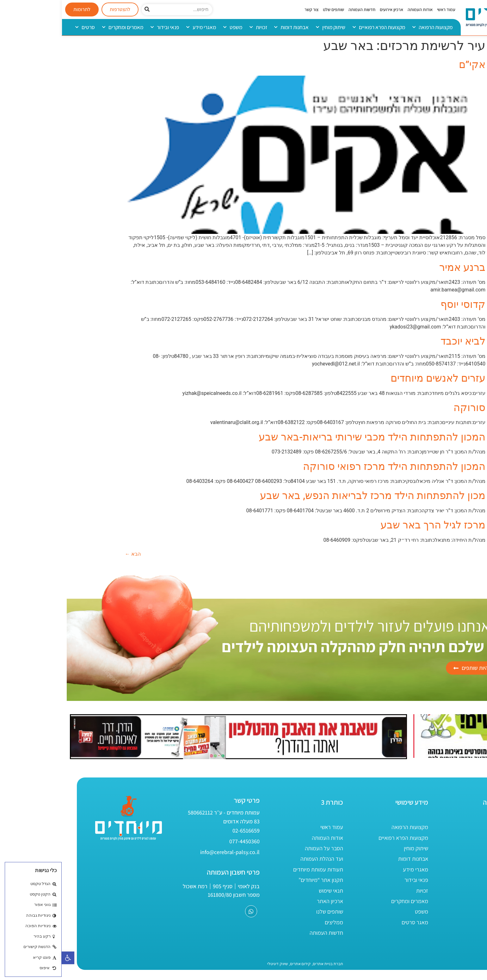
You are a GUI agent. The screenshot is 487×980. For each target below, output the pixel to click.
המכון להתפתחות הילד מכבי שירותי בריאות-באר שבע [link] (310, 437)
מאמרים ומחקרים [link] (61, 27)
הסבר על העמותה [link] (262, 848)
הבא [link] (71, 554)
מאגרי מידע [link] (139, 27)
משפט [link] (171, 27)
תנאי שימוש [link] (269, 891)
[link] (6, 958)
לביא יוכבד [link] (401, 341)
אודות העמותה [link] (358, 9)
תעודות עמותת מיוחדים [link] (256, 869)
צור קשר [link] (250, 9)
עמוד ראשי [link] (385, 9)
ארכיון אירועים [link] (330, 9)
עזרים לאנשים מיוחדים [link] (376, 378)
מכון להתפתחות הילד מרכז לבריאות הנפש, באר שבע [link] (311, 496)
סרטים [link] (23, 27)
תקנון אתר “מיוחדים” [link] (259, 880)
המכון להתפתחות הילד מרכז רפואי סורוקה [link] (333, 466)
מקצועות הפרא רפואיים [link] (317, 27)
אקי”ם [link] (410, 65)
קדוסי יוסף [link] (401, 304)
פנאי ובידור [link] (103, 27)
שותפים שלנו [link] (272, 9)
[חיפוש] (86, 10)
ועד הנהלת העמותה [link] (260, 859)
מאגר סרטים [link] (353, 922)
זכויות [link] (197, 27)
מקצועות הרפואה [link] (371, 27)
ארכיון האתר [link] (268, 901)
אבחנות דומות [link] (230, 27)
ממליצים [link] (272, 922)
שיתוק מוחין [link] (269, 27)
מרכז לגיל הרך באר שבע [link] (371, 525)
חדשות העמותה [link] (300, 9)
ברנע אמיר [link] (401, 267)
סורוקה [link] (408, 408)
